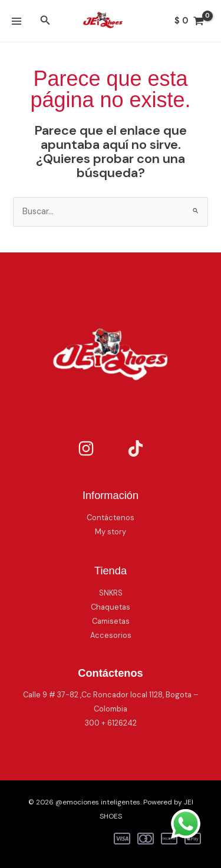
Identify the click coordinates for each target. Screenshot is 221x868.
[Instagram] (86, 448)
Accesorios (111, 635)
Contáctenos (111, 518)
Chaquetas (111, 607)
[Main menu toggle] (17, 21)
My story (111, 532)
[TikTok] (136, 448)
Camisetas (111, 621)
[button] (45, 21)
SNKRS (111, 593)
